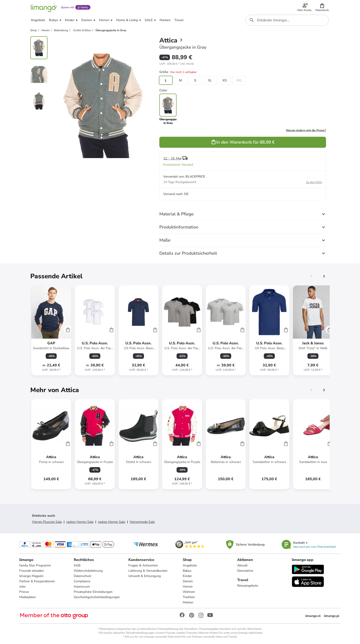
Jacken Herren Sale (80, 522)
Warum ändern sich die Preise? (306, 130)
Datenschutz (83, 576)
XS (225, 80)
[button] (322, 7)
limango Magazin (31, 576)
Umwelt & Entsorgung (145, 576)
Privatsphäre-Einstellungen (93, 592)
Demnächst (245, 571)
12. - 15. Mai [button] (172, 158)
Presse (24, 592)
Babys (187, 571)
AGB (77, 565)
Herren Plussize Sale (47, 522)
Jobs (22, 587)
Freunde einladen (32, 571)
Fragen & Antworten (143, 565)
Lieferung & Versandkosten (148, 571)
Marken (188, 602)
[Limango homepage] (44, 7)
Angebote (190, 565)
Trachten (189, 597)
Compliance (82, 581)
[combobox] (287, 20)
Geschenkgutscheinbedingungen (97, 597)
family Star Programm (35, 565)
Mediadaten (28, 597)
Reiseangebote (248, 586)
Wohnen (189, 592)
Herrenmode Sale (142, 522)
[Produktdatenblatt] (51, 330)
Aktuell (242, 565)
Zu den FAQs (314, 182)
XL (210, 80)
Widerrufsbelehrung (88, 571)
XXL (239, 80)
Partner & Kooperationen (37, 581)
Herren (188, 587)
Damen (188, 581)
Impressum (82, 587)
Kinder (187, 576)
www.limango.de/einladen (247, 633)
